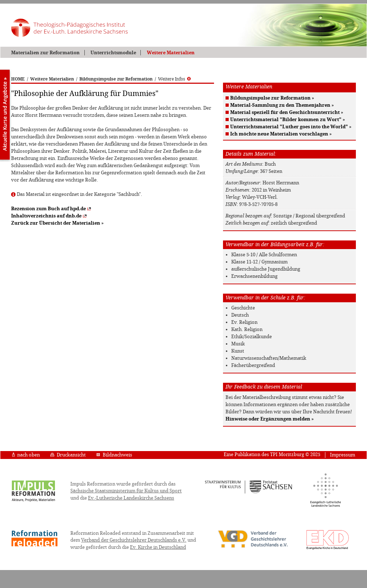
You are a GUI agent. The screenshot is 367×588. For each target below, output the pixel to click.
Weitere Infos (174, 79)
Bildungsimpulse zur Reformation (116, 79)
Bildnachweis (114, 455)
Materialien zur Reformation (45, 53)
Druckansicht (68, 455)
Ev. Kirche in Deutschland (158, 547)
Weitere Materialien (171, 53)
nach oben (26, 455)
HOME (18, 79)
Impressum (343, 455)
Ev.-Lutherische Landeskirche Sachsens (131, 498)
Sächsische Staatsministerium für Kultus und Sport (126, 491)
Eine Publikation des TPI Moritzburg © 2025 (272, 454)
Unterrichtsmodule (113, 53)
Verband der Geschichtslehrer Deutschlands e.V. (134, 540)
